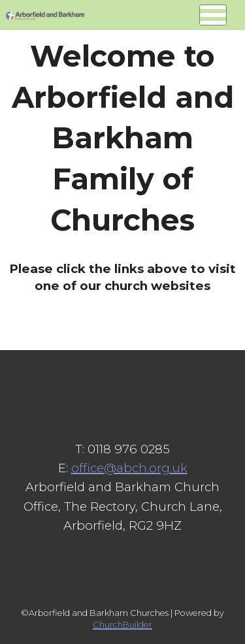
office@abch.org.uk (129, 468)
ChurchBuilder (122, 625)
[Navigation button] (213, 15)
